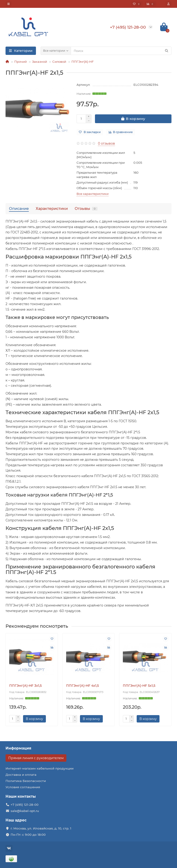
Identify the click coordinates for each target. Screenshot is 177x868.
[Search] (121, 51)
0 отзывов (106, 143)
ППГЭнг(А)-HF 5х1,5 (139, 686)
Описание (19, 208)
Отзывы (86, 208)
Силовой (59, 62)
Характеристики (52, 208)
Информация (18, 748)
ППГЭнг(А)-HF (83, 62)
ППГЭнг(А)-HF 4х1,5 (83, 686)
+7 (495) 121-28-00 (25, 805)
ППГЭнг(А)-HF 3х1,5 (25, 686)
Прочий (21, 62)
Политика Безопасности (26, 781)
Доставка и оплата (21, 775)
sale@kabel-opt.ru (25, 811)
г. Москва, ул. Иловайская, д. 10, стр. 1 (41, 828)
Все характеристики (93, 194)
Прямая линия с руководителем (36, 758)
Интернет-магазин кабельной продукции (40, 768)
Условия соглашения (23, 787)
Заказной (40, 62)
